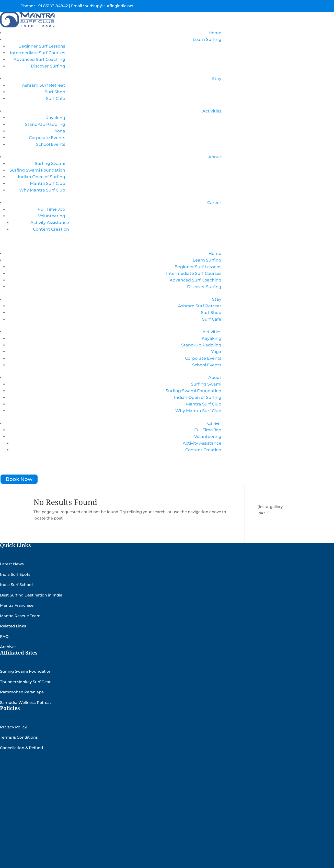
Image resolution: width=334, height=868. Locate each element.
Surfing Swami (50, 164)
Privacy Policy (13, 727)
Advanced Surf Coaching (39, 59)
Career (214, 203)
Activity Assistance (50, 223)
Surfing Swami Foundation (37, 170)
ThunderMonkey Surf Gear (25, 682)
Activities (212, 111)
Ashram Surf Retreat (44, 85)
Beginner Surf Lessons (42, 46)
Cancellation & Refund (21, 748)
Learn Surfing (207, 40)
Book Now (19, 479)
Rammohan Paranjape (22, 692)
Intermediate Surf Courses (38, 53)
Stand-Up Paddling (45, 124)
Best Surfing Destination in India (31, 595)
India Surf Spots (15, 574)
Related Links (13, 626)
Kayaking (55, 118)
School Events (51, 144)
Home (215, 33)
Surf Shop (55, 92)
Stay (217, 79)
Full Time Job (52, 209)
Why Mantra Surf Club (42, 190)
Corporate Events (47, 138)
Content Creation (51, 229)
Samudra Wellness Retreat (26, 702)
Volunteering (52, 216)
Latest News (12, 564)
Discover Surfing (48, 66)
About (215, 157)
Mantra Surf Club (48, 183)
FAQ (4, 636)
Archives (8, 647)
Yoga (60, 131)
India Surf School (16, 585)
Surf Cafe (56, 99)
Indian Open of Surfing (42, 177)
